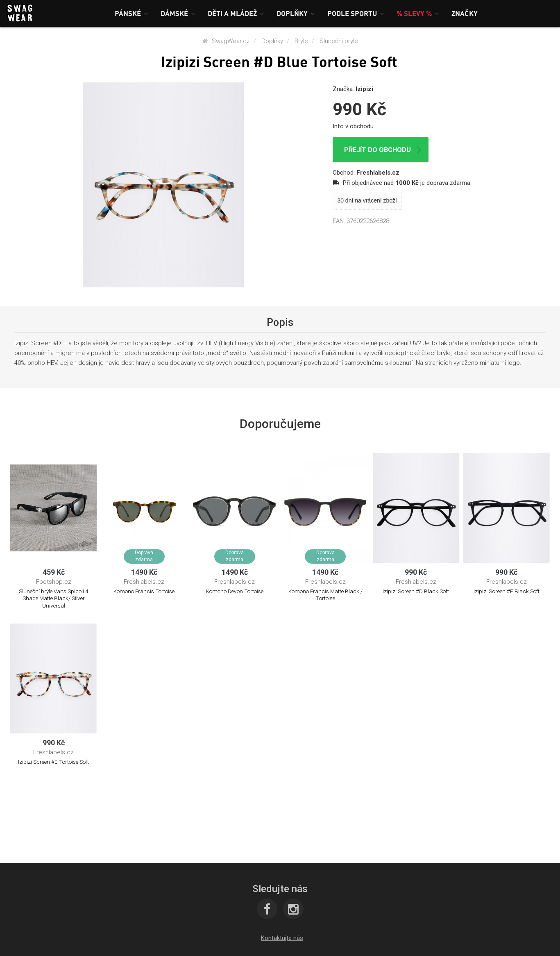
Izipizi (364, 89)
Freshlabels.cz (378, 173)
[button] (131, 13)
